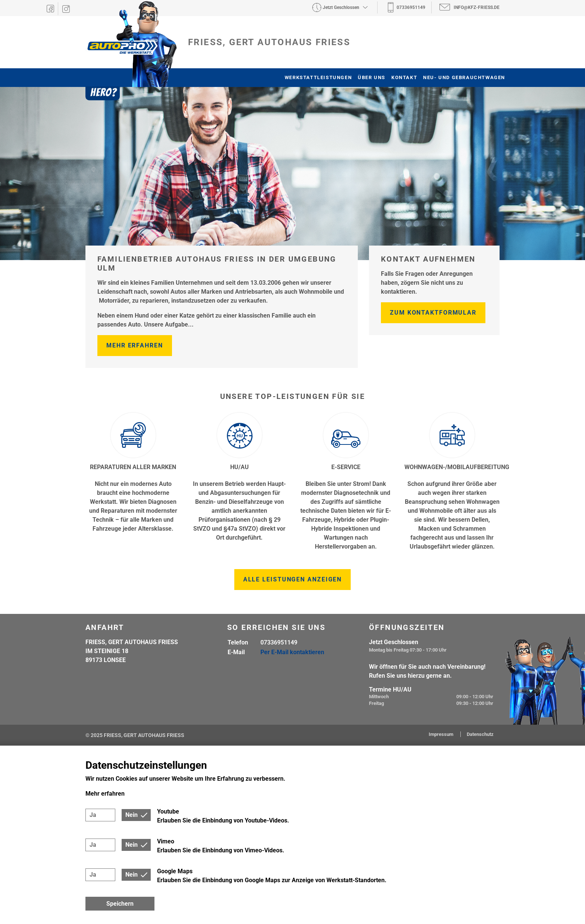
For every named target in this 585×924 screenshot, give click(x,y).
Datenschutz (480, 734)
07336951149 (279, 642)
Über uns (372, 77)
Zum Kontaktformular (433, 313)
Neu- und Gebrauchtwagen (464, 77)
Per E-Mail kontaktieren (292, 652)
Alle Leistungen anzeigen (293, 579)
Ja (93, 815)
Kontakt (404, 77)
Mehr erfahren (135, 345)
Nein (132, 815)
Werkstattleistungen (318, 77)
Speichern (120, 904)
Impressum (442, 734)
